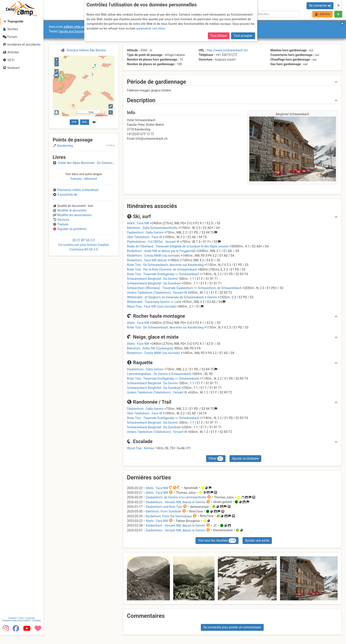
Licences (31, 627)
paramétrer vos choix (151, 28)
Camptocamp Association (17, 629)
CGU (22, 627)
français (76, 179)
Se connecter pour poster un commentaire (232, 627)
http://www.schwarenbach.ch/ (228, 50)
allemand (90, 179)
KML (85, 122)
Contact (13, 627)
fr (338, 6)
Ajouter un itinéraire (245, 458)
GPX (74, 122)
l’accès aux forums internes (78, 31)
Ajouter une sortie (257, 540)
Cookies (37, 629)
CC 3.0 (84, 245)
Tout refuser (219, 36)
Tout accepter (243, 36)
